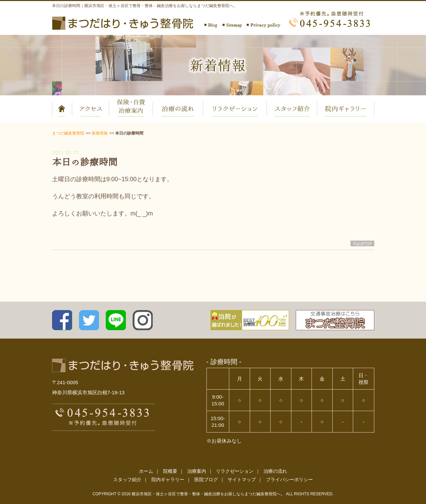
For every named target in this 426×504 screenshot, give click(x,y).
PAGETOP (362, 243)
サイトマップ (242, 480)
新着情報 (100, 133)
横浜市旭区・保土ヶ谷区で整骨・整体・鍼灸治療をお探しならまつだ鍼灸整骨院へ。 (208, 494)
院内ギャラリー (168, 480)
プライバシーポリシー (289, 480)
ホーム (146, 471)
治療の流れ (275, 471)
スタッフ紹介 (127, 480)
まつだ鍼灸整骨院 (68, 133)
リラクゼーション (235, 471)
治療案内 (197, 471)
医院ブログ (206, 480)
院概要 (170, 471)
